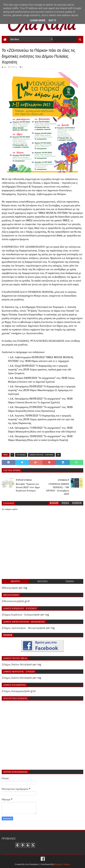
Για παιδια (21, 455)
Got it (52, 20)
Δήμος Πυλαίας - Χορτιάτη (41, 455)
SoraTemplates (32, 864)
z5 (58, 455)
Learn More (38, 20)
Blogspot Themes (62, 864)
